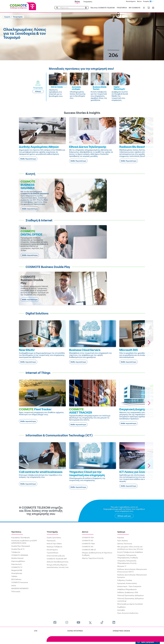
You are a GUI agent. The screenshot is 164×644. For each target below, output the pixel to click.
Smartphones (17, 573)
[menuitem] (55, 622)
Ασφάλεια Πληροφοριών (127, 589)
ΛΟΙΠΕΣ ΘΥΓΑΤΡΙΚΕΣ (75, 631)
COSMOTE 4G (88, 547)
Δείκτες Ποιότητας (125, 544)
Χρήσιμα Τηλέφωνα (54, 547)
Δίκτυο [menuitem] (85, 532)
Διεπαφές (121, 610)
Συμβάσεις (122, 607)
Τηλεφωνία (16, 552)
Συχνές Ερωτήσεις (54, 537)
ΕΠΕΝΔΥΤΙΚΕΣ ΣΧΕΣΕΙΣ (121, 631)
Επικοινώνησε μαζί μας (56, 556)
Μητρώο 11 (122, 566)
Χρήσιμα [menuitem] (121, 532)
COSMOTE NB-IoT (89, 550)
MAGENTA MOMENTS (20, 588)
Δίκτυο (139, 1)
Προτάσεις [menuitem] (16, 532)
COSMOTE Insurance (20, 582)
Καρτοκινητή (16, 564)
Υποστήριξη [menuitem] (52, 532)
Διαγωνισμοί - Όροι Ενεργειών (129, 586)
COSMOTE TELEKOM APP (57, 559)
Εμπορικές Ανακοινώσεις (127, 583)
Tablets (14, 576)
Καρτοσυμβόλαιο (18, 561)
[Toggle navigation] (153, 8)
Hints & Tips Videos (54, 544)
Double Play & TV (18, 549)
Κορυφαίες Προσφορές (21, 537)
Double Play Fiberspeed (21, 546)
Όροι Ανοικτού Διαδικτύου (128, 613)
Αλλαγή (38, 91)
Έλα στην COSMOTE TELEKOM (103, 8)
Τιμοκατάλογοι (53, 553)
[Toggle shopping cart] (150, 7)
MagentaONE (17, 570)
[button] (144, 8)
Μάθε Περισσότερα (28, 159)
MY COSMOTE (135, 8)
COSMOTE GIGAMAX (20, 555)
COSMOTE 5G (88, 541)
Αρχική (7, 17)
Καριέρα (121, 537)
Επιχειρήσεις (88, 2)
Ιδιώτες (77, 1)
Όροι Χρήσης (123, 541)
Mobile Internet (17, 558)
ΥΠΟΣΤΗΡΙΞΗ (122, 8)
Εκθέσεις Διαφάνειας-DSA (128, 592)
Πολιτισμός (16, 591)
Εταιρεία (146, 1)
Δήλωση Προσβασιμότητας (58, 562)
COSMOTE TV (17, 567)
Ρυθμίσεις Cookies (125, 580)
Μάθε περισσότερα (30, 209)
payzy (14, 585)
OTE (36, 631)
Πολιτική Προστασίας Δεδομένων (131, 595)
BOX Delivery (16, 579)
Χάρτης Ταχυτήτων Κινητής (93, 558)
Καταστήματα (131, 1)
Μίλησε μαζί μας (124, 516)
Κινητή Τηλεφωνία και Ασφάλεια (130, 552)
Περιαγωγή (51, 541)
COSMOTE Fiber (88, 544)
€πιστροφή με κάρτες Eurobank (130, 604)
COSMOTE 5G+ (88, 537)
